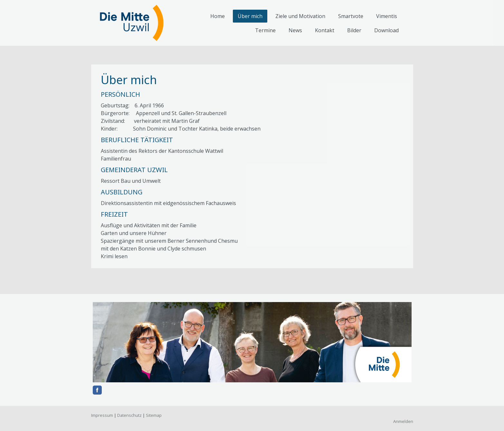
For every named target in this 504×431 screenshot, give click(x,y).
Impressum (102, 415)
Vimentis (387, 16)
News (295, 30)
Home (218, 16)
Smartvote (351, 16)
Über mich (250, 16)
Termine (265, 30)
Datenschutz (129, 415)
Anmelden (403, 421)
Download (386, 30)
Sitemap (154, 415)
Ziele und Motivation (300, 16)
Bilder (354, 30)
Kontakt (325, 30)
